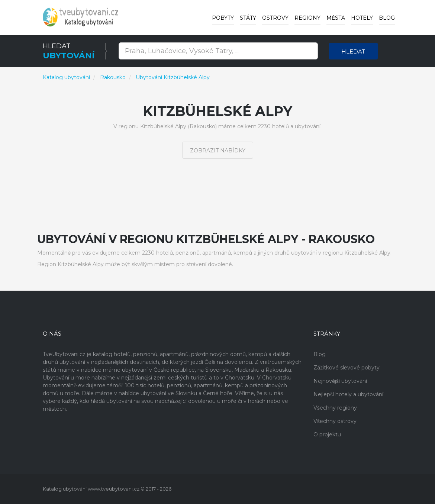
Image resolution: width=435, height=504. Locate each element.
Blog (387, 18)
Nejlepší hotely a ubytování (348, 394)
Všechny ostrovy (335, 421)
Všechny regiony (335, 408)
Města (336, 18)
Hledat (353, 51)
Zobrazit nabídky (218, 151)
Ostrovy (275, 18)
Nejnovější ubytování (340, 381)
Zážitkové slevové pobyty (347, 368)
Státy (248, 18)
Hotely (362, 18)
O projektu (327, 434)
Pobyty (223, 18)
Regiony (307, 18)
